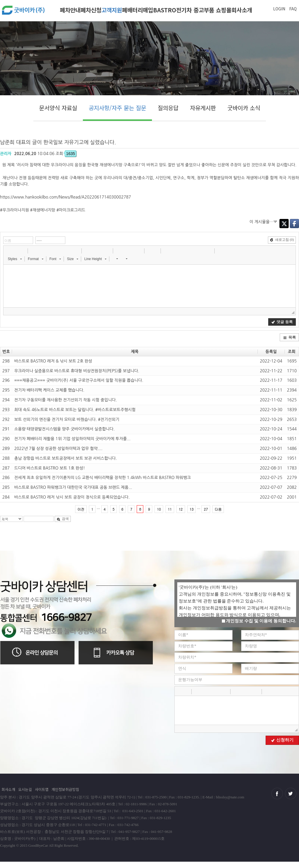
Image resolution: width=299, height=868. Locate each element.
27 (206, 509)
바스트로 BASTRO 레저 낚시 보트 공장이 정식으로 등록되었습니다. (72, 497)
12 (181, 509)
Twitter (284, 224)
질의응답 (168, 108)
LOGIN (279, 9)
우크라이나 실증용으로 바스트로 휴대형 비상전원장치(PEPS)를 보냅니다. (77, 371)
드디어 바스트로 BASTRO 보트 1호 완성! (49, 468)
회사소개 (242, 10)
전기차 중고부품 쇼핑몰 (204, 10)
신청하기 (282, 740)
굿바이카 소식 (244, 108)
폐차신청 (91, 10)
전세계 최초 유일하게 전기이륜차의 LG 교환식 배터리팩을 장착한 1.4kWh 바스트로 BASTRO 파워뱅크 (102, 478)
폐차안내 (70, 10)
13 (192, 509)
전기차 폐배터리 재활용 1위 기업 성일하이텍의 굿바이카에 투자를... (72, 439)
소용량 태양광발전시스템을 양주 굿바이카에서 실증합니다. (64, 429)
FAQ (293, 9)
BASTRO (165, 10)
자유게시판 (203, 108)
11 (170, 509)
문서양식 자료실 (58, 108)
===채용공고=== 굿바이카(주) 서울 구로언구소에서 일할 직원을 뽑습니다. (79, 380)
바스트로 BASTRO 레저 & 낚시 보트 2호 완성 (53, 361)
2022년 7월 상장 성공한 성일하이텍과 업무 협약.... (58, 449)
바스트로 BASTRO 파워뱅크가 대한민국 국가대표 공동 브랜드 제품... (73, 487)
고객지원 (112, 10)
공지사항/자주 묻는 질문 (117, 108)
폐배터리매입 (138, 10)
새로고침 (282, 240)
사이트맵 (42, 789)
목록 (290, 337)
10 (159, 509)
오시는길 (25, 789)
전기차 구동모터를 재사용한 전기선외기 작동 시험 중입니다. (65, 400)
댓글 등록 (282, 322)
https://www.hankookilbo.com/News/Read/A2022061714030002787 (65, 197)
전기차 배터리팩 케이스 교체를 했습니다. (49, 390)
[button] (8, 251)
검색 (63, 519)
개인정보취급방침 (65, 789)
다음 (218, 509)
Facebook (294, 224)
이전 (81, 509)
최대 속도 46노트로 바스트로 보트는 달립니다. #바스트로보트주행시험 (75, 410)
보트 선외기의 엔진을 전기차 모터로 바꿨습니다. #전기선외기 (67, 419)
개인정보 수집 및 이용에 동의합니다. (259, 621)
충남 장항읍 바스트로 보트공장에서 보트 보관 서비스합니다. (65, 458)
